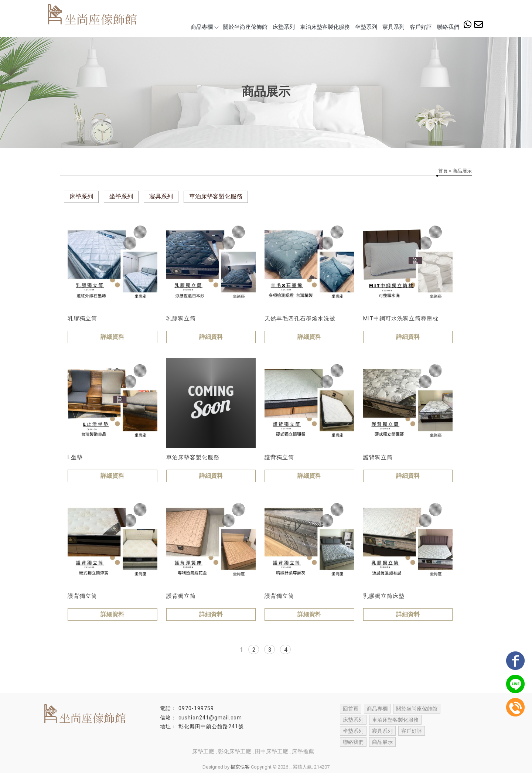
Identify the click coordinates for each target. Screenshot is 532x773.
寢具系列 (393, 27)
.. (290, 767)
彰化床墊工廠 (235, 752)
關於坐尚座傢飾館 (245, 27)
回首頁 (351, 709)
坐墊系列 (366, 27)
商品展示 (382, 742)
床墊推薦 (303, 752)
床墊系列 (284, 27)
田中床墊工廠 (272, 752)
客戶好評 (421, 27)
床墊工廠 (203, 752)
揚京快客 (240, 767)
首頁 (443, 171)
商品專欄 (204, 27)
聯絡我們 (448, 27)
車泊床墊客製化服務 (325, 27)
